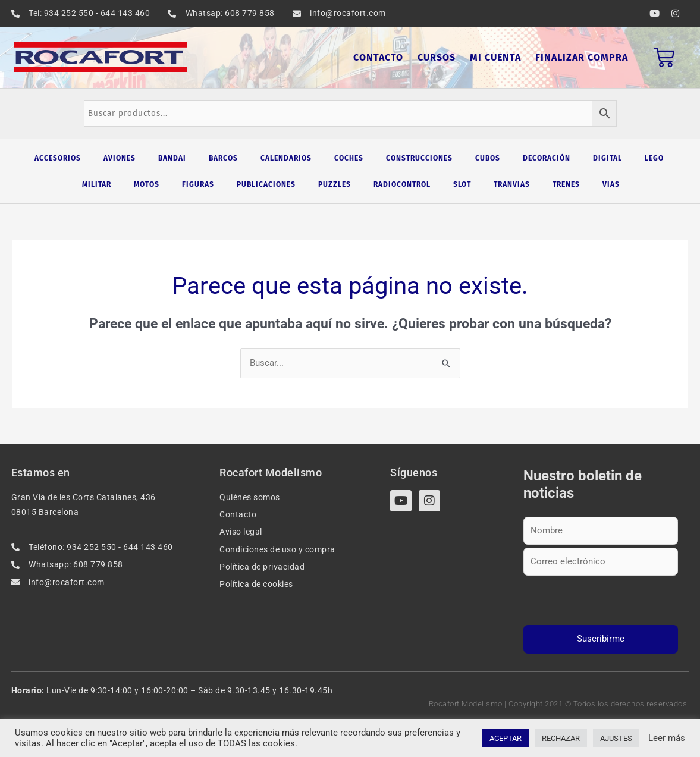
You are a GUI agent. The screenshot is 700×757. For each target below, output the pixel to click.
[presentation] (601, 601)
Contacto (378, 57)
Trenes (566, 184)
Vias (611, 184)
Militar (97, 184)
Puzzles (335, 184)
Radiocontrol (402, 184)
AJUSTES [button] (616, 738)
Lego (654, 158)
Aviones (120, 158)
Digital (608, 158)
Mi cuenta (495, 57)
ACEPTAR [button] (506, 738)
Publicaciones (266, 184)
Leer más (667, 738)
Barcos (223, 158)
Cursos (437, 57)
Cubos (488, 158)
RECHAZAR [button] (561, 738)
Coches (349, 158)
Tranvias (512, 184)
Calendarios (286, 158)
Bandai (172, 158)
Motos (147, 184)
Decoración (547, 158)
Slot (462, 184)
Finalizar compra (582, 57)
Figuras (198, 184)
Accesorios (58, 158)
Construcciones (419, 158)
